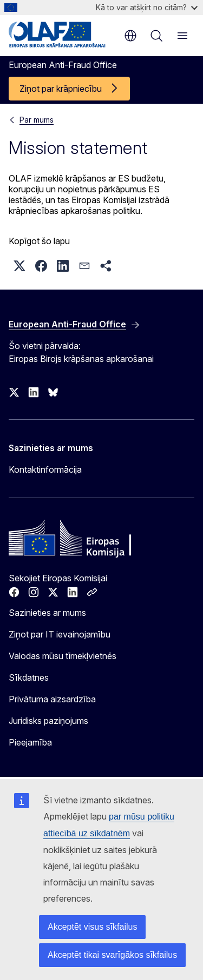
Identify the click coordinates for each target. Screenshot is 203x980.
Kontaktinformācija (45, 469)
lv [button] (130, 36)
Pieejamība (30, 742)
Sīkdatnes (29, 677)
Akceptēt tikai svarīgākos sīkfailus (112, 955)
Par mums (37, 120)
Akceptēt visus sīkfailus (92, 927)
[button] (19, 266)
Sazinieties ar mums (47, 613)
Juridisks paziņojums (48, 721)
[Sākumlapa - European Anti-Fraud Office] (61, 35)
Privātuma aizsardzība (52, 699)
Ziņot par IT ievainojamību (60, 634)
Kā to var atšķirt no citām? (147, 7)
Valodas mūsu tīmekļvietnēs (63, 656)
